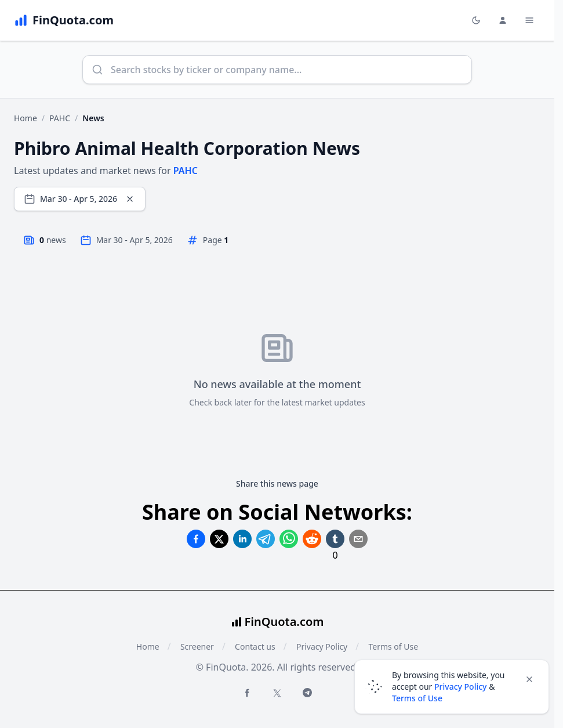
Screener (197, 646)
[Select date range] (80, 199)
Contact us (255, 646)
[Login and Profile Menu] (503, 20)
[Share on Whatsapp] (289, 539)
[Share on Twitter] (219, 539)
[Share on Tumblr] (335, 539)
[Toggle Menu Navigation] (529, 20)
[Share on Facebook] (196, 539)
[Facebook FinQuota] (247, 693)
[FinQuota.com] (64, 20)
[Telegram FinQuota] (307, 693)
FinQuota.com (284, 622)
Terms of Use (417, 698)
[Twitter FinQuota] (277, 693)
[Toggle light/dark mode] (476, 20)
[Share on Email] (358, 539)
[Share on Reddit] (312, 539)
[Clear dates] (130, 199)
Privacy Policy (322, 646)
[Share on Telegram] (266, 539)
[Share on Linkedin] (242, 539)
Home (26, 118)
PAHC (60, 118)
